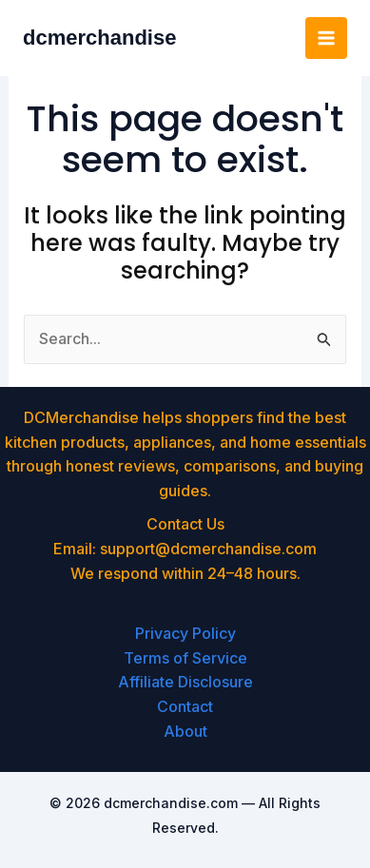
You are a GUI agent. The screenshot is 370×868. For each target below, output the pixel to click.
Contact (185, 706)
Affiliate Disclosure (185, 682)
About (185, 731)
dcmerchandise (99, 38)
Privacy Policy (185, 633)
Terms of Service (185, 658)
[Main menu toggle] (326, 38)
